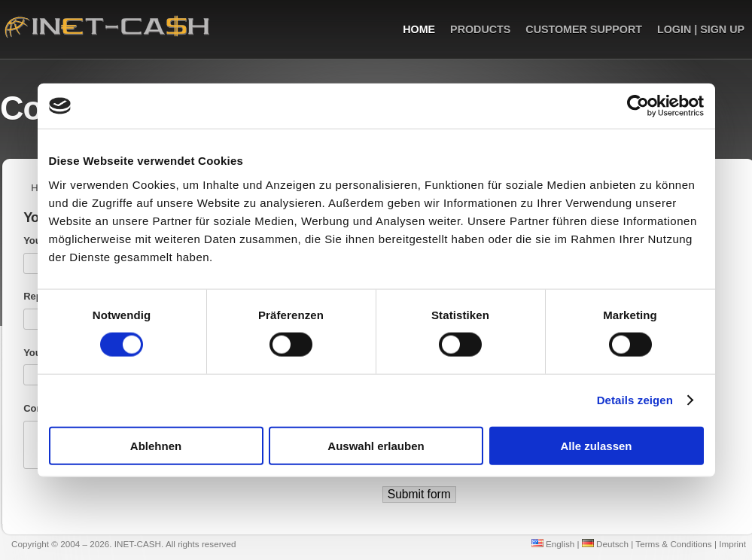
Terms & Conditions (673, 544)
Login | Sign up (701, 29)
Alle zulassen (596, 445)
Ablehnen (156, 445)
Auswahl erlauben (376, 445)
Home (419, 29)
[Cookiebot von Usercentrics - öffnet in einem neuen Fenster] (638, 106)
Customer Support (584, 29)
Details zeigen (635, 400)
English (553, 544)
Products (480, 29)
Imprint (732, 544)
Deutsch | (607, 544)
